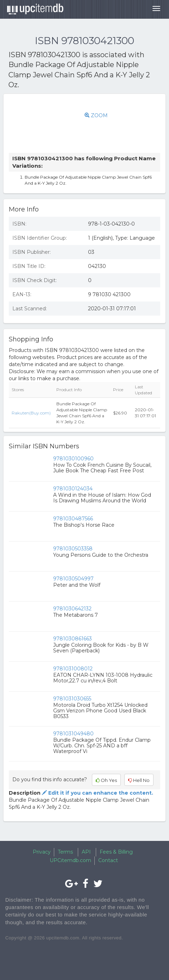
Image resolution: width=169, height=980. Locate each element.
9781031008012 (73, 669)
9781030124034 (73, 489)
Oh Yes (106, 780)
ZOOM (96, 115)
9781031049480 (73, 734)
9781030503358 (73, 549)
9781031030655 (72, 699)
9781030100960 (73, 459)
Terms (65, 852)
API (86, 852)
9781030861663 (73, 639)
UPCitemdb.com (70, 860)
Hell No (139, 780)
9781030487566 (73, 519)
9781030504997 (73, 579)
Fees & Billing (116, 852)
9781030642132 (72, 609)
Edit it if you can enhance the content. (97, 793)
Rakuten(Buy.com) (31, 413)
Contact (108, 860)
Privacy (42, 852)
